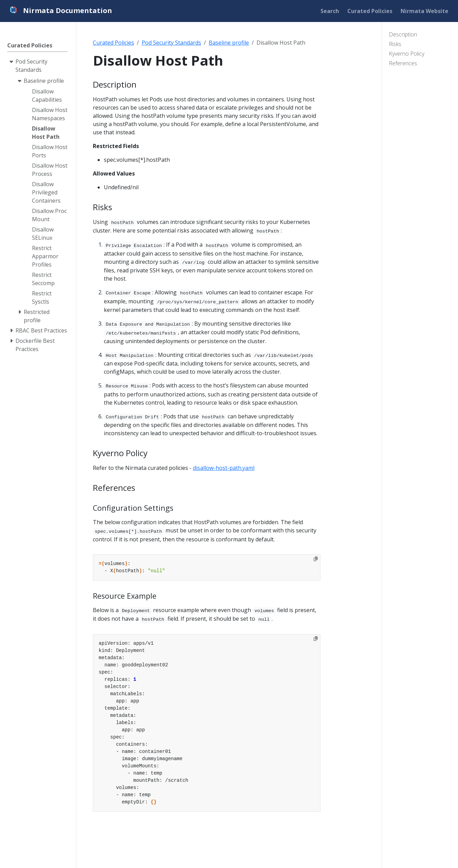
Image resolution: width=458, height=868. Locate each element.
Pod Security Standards (171, 43)
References (403, 63)
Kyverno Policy (407, 54)
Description (403, 34)
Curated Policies (113, 43)
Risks (395, 44)
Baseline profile (229, 43)
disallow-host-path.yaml (224, 468)
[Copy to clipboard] (316, 559)
